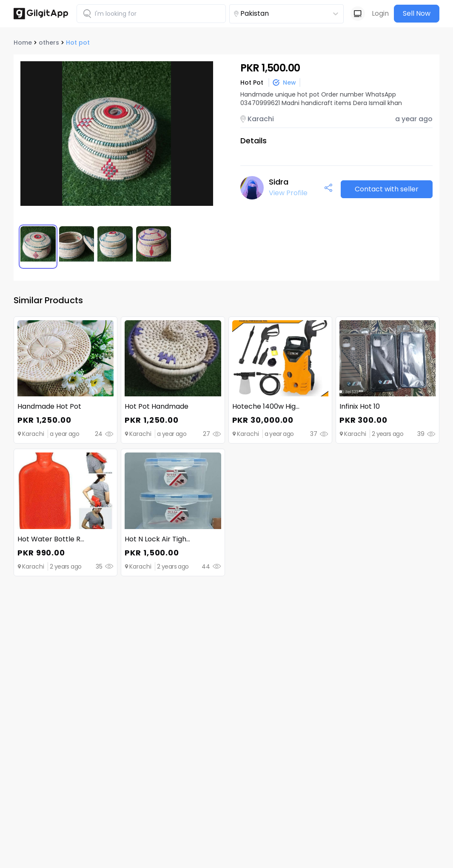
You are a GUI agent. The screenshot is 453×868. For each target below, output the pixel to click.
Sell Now (417, 13)
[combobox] (271, 14)
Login (380, 13)
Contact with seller (387, 189)
